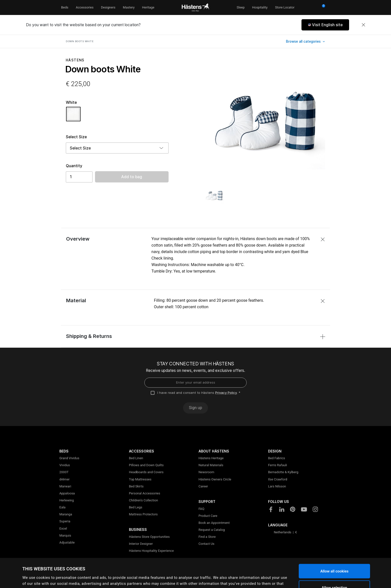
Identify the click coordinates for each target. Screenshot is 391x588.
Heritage (148, 7)
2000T (64, 472)
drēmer (64, 479)
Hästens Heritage (211, 458)
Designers (108, 7)
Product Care (208, 516)
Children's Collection (144, 500)
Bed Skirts (136, 486)
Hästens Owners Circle (215, 479)
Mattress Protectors (143, 514)
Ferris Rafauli (278, 465)
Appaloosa (67, 493)
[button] (325, 25)
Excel (63, 528)
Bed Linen (136, 458)
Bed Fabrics (277, 458)
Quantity (74, 166)
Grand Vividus (69, 458)
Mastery (129, 7)
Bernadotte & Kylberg (283, 472)
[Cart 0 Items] (322, 7)
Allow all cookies (334, 542)
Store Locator (285, 7)
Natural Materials (211, 465)
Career (203, 486)
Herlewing (67, 500)
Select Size (76, 137)
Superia (65, 521)
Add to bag (132, 177)
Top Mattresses (140, 479)
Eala (62, 507)
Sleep (241, 7)
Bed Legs (136, 507)
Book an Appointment (214, 523)
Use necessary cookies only (334, 575)
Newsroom (206, 472)
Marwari (65, 486)
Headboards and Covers (146, 472)
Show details (215, 577)
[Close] (363, 25)
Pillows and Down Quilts (146, 465)
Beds (65, 7)
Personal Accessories (145, 493)
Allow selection (334, 559)
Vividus (65, 465)
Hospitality (260, 7)
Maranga (66, 514)
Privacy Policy (226, 393)
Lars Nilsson (277, 486)
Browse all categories (304, 41)
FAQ (201, 509)
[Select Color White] (73, 116)
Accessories (85, 7)
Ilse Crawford (278, 479)
